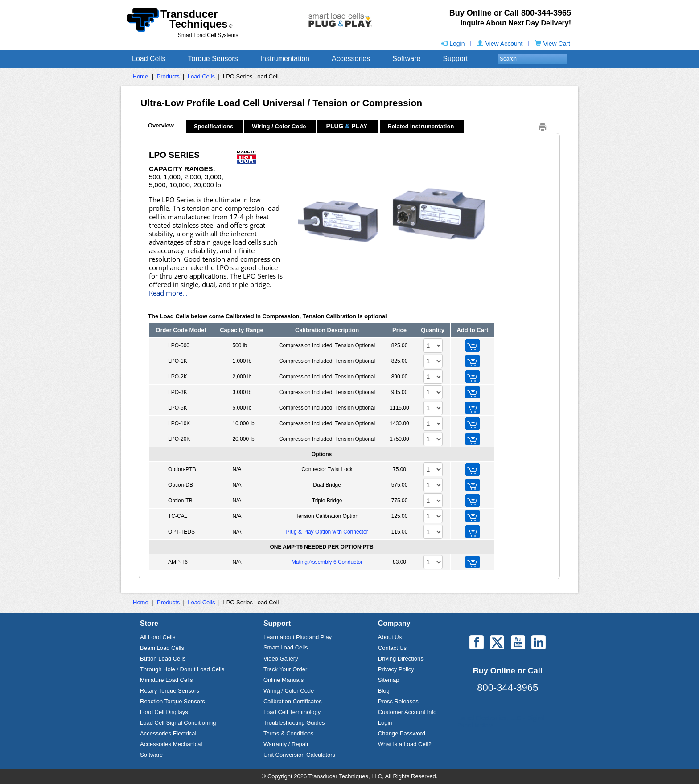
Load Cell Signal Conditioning (178, 723)
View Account (500, 44)
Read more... (168, 293)
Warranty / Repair (286, 744)
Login (453, 44)
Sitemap (389, 680)
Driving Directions (401, 659)
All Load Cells (158, 637)
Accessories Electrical (168, 733)
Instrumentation (285, 59)
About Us (390, 637)
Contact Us (392, 648)
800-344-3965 (508, 688)
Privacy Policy (396, 669)
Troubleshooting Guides (294, 723)
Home (141, 76)
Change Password (402, 733)
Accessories (351, 59)
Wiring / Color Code (279, 126)
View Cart (553, 44)
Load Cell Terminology (292, 712)
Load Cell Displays (164, 712)
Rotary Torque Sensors (170, 691)
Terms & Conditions (289, 733)
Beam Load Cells (162, 648)
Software (406, 59)
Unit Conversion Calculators (299, 755)
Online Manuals (284, 680)
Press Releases (398, 701)
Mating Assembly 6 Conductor (327, 562)
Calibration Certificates (293, 701)
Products (168, 76)
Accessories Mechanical (171, 744)
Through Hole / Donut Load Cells (182, 669)
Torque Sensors (213, 59)
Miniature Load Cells (167, 680)
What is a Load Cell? (405, 744)
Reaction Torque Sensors (173, 701)
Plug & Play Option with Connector (327, 532)
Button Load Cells (163, 659)
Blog (384, 691)
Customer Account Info (407, 712)
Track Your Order (286, 669)
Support (455, 59)
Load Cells (149, 59)
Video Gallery (281, 659)
